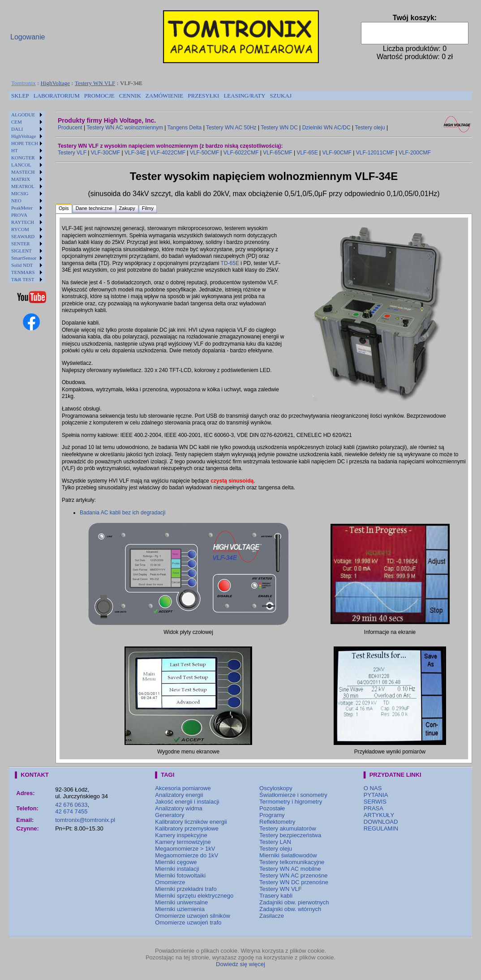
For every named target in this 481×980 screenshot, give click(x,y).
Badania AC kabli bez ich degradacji (122, 513)
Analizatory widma (179, 808)
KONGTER (23, 158)
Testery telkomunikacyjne (292, 862)
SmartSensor (24, 258)
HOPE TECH (25, 143)
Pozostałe (272, 808)
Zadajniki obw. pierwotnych (294, 902)
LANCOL (21, 165)
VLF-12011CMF (375, 153)
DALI (17, 129)
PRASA (374, 808)
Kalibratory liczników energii (191, 822)
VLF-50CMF (204, 153)
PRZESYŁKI (203, 96)
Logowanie (28, 37)
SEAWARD (23, 236)
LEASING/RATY (244, 96)
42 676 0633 (71, 805)
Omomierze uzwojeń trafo (188, 922)
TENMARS (23, 272)
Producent (70, 128)
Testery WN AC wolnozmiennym (125, 128)
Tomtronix (24, 83)
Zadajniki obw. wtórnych (290, 909)
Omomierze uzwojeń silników (193, 916)
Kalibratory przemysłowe (187, 828)
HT (15, 150)
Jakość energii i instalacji (187, 802)
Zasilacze (272, 916)
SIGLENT (21, 251)
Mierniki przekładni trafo (186, 889)
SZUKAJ (281, 96)
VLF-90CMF (337, 153)
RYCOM (20, 229)
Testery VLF (72, 153)
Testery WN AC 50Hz (231, 128)
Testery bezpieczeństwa (290, 835)
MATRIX (21, 179)
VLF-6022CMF (241, 153)
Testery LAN (275, 842)
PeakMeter (22, 208)
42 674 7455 (71, 811)
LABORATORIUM (57, 96)
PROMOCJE (99, 96)
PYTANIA (376, 795)
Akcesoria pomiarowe (183, 788)
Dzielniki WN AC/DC (326, 128)
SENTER (21, 244)
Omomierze (170, 882)
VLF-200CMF (415, 153)
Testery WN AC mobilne (290, 869)
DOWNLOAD (381, 822)
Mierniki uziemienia (180, 909)
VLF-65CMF (277, 153)
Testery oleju (370, 128)
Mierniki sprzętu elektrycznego (194, 896)
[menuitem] (20, 96)
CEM (17, 122)
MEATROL (23, 186)
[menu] (27, 197)
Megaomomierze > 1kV (185, 849)
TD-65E (230, 263)
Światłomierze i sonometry (293, 795)
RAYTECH (23, 222)
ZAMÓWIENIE (164, 96)
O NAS (373, 788)
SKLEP (20, 96)
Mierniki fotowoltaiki (180, 875)
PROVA (19, 215)
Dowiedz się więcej (240, 964)
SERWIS (375, 802)
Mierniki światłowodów (288, 855)
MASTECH (23, 172)
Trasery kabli (276, 896)
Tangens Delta (185, 128)
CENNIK (130, 96)
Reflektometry (277, 822)
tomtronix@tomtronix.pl (85, 820)
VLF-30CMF (105, 153)
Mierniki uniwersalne (181, 902)
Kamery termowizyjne (183, 842)
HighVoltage (55, 83)
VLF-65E (307, 153)
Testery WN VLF (95, 83)
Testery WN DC (279, 128)
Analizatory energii (179, 795)
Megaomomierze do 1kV (187, 855)
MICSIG (20, 193)
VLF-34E (135, 153)
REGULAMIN (381, 828)
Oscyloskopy (276, 788)
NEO (16, 201)
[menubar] (151, 96)
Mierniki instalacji (177, 869)
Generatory (170, 815)
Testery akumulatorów (288, 828)
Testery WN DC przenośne (294, 882)
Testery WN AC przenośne (293, 875)
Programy (272, 815)
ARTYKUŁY (379, 815)
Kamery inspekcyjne (181, 835)
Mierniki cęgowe (176, 862)
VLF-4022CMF (168, 153)
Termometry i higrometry (291, 802)
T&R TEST (23, 279)
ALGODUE (23, 115)
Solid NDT (22, 265)
